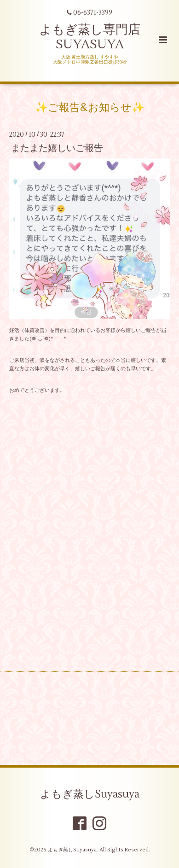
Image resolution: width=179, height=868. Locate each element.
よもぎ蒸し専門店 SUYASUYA (90, 37)
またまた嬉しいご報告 (57, 148)
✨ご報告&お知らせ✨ (90, 108)
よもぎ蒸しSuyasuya (90, 794)
